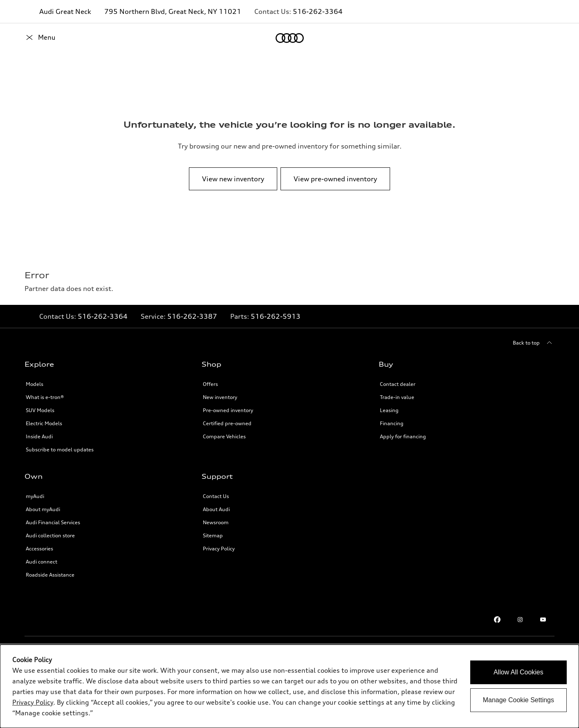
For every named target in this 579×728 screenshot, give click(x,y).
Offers (210, 384)
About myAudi (43, 509)
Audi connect (42, 562)
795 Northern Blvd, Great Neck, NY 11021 (173, 11)
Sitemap (213, 535)
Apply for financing (403, 436)
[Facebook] (497, 620)
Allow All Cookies (518, 672)
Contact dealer (398, 384)
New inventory (220, 397)
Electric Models (44, 423)
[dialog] (289, 686)
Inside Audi (39, 436)
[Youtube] (543, 620)
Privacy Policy (219, 549)
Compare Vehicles (224, 436)
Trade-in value (397, 397)
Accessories (39, 549)
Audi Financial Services (53, 522)
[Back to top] (534, 343)
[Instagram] (520, 620)
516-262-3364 (318, 11)
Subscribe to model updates (60, 450)
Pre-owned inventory (228, 410)
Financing (392, 423)
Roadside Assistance (50, 575)
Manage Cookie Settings (518, 700)
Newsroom (216, 522)
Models (35, 384)
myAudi (35, 496)
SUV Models (40, 410)
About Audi (216, 509)
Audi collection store (50, 535)
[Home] (39, 38)
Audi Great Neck (65, 11)
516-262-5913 (276, 316)
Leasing (389, 410)
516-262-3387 (192, 316)
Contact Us (216, 496)
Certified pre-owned (227, 423)
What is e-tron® (45, 397)
